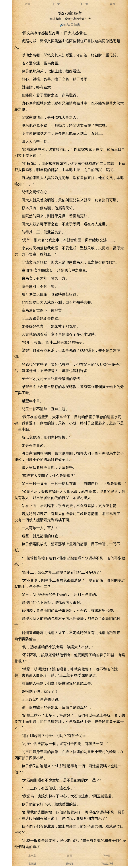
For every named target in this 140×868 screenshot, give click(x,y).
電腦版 (32, 864)
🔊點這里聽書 (70, 25)
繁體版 (70, 864)
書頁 (112, 4)
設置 (28, 4)
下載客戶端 (107, 864)
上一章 (56, 4)
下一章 (84, 4)
